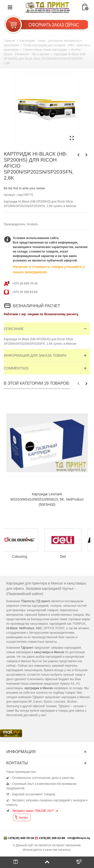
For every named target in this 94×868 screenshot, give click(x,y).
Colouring (26, 557)
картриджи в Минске (39, 688)
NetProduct (27, 628)
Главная (10, 41)
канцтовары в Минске (49, 652)
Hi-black (32, 224)
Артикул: (10, 195)
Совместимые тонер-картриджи (45, 50)
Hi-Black (12, 628)
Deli (69, 557)
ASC (39, 628)
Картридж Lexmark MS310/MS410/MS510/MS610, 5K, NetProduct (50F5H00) (47, 499)
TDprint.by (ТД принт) (35, 601)
